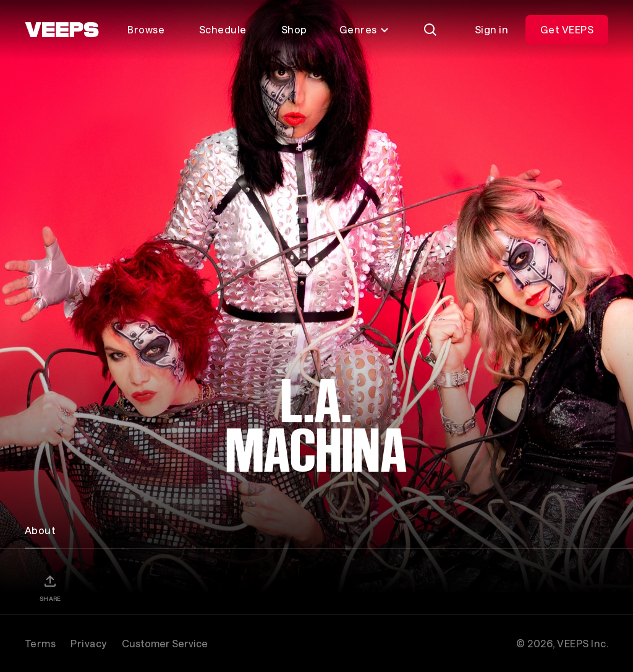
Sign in (491, 29)
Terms (40, 643)
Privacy (88, 643)
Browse (146, 29)
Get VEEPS (567, 29)
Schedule (223, 29)
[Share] (50, 588)
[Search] (430, 30)
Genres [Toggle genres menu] (364, 29)
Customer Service (165, 643)
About (40, 530)
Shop (294, 29)
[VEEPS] (62, 30)
